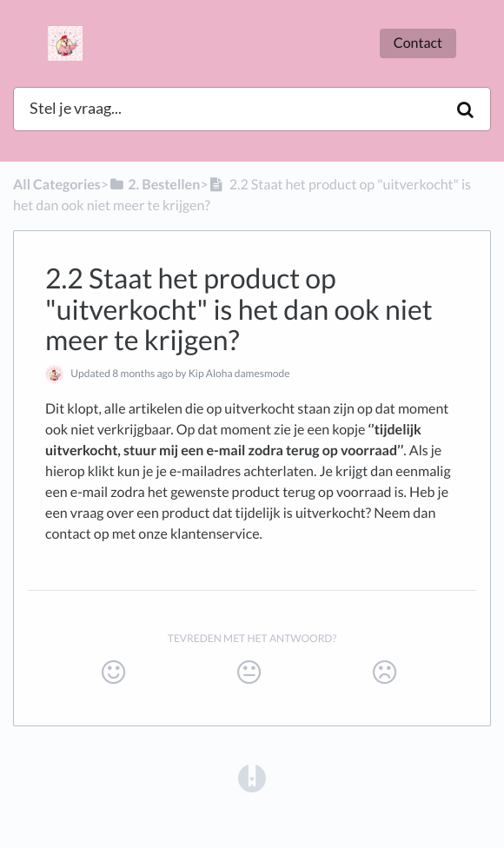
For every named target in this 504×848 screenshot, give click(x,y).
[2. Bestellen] (154, 185)
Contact (418, 43)
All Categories (57, 185)
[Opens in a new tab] (252, 777)
